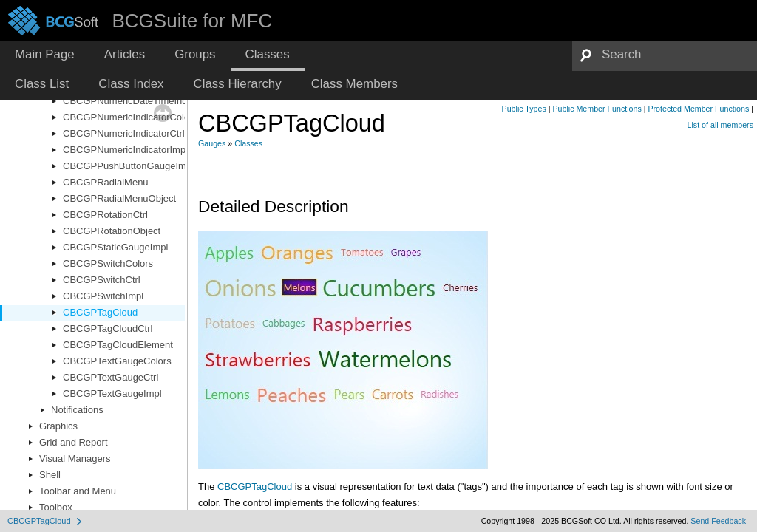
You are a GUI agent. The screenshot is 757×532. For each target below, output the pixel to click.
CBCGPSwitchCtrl (102, 280)
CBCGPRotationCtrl (105, 215)
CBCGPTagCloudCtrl (108, 328)
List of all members (720, 125)
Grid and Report (74, 442)
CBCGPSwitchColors (108, 263)
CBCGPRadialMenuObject (119, 198)
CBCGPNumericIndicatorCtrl (124, 133)
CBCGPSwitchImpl (103, 296)
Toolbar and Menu (78, 491)
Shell (50, 475)
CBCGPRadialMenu (106, 182)
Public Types (524, 109)
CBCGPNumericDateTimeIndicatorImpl (146, 101)
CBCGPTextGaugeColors (117, 361)
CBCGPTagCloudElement (118, 345)
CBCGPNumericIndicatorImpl (125, 150)
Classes (248, 143)
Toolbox (56, 507)
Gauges (212, 143)
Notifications (77, 410)
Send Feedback (718, 521)
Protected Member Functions (698, 109)
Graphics (58, 426)
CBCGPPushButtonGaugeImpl (128, 166)
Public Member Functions (597, 109)
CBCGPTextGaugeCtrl (111, 377)
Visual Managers (75, 458)
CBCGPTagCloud (100, 312)
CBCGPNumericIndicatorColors (130, 117)
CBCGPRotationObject (112, 231)
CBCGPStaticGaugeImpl (115, 247)
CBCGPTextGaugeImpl (112, 393)
